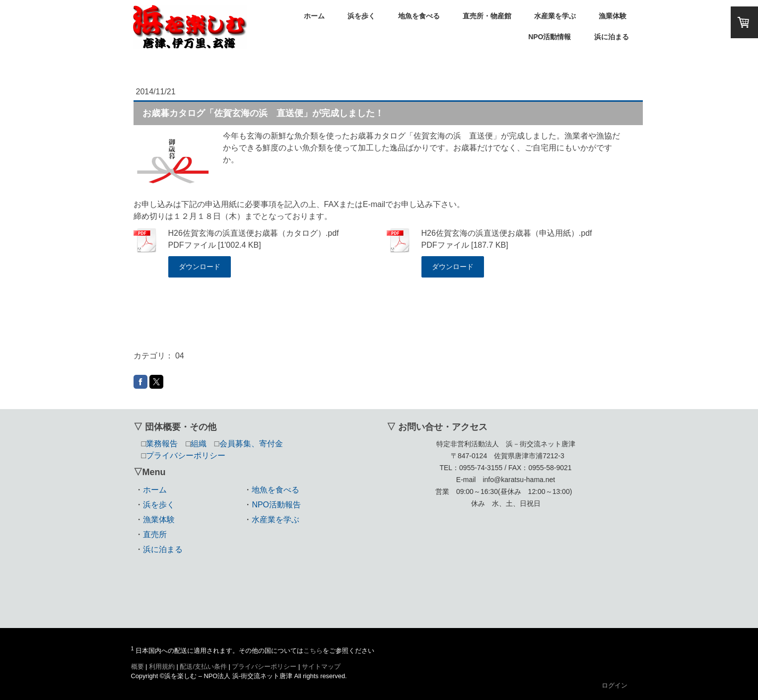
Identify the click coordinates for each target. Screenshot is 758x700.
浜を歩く (361, 16)
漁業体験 (613, 16)
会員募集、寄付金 (251, 444)
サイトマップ (321, 666)
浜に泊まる (612, 37)
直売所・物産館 (487, 16)
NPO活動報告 (276, 505)
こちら (313, 651)
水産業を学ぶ (555, 16)
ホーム (314, 16)
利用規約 (162, 666)
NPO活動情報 (550, 37)
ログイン (615, 685)
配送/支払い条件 (203, 666)
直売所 (155, 534)
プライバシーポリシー (264, 666)
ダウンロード (200, 267)
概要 (138, 666)
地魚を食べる (419, 16)
